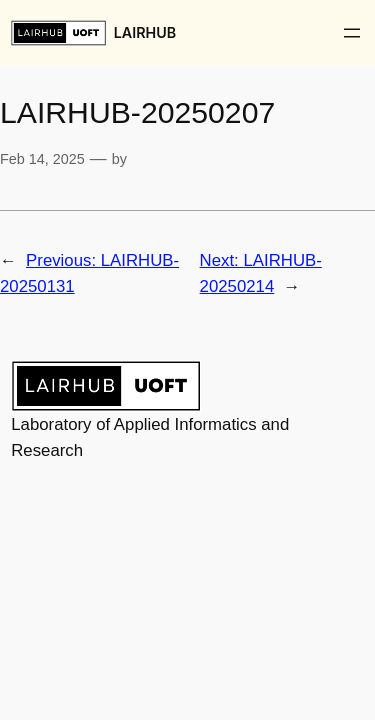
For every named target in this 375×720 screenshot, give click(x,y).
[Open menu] (352, 33)
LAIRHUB (145, 32)
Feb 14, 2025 (42, 159)
